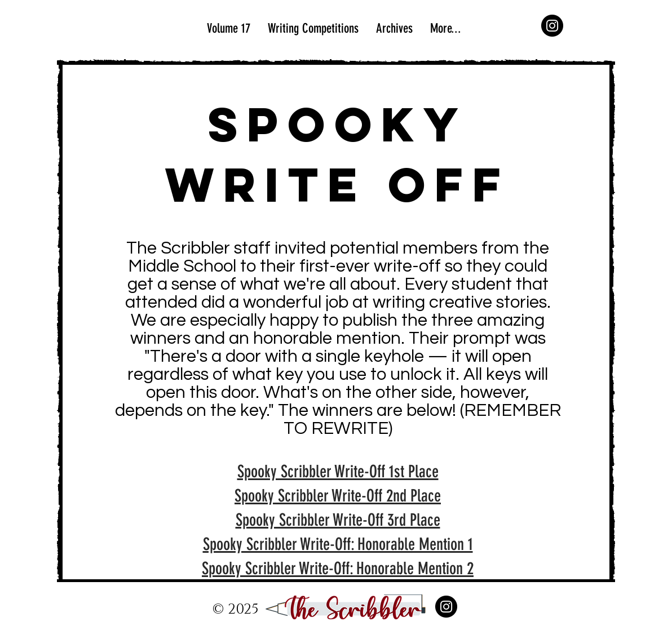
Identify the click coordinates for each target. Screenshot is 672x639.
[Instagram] (552, 26)
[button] (394, 28)
